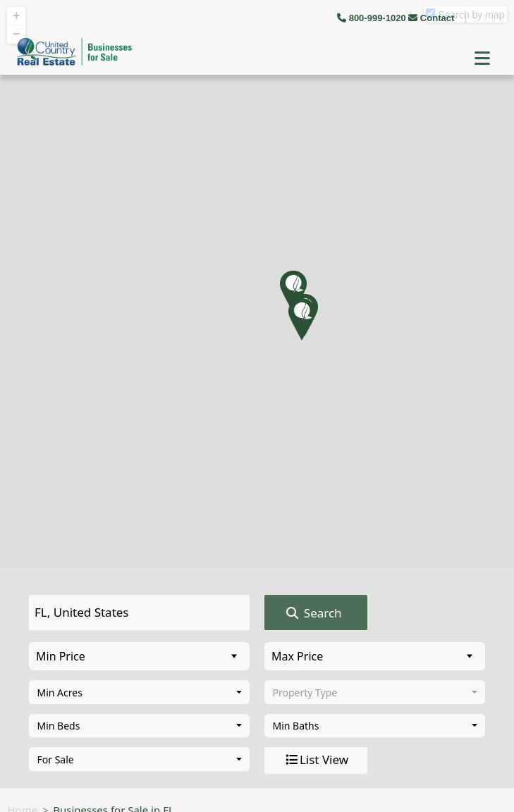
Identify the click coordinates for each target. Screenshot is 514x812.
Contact (433, 18)
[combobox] (139, 692)
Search (313, 613)
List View (316, 760)
